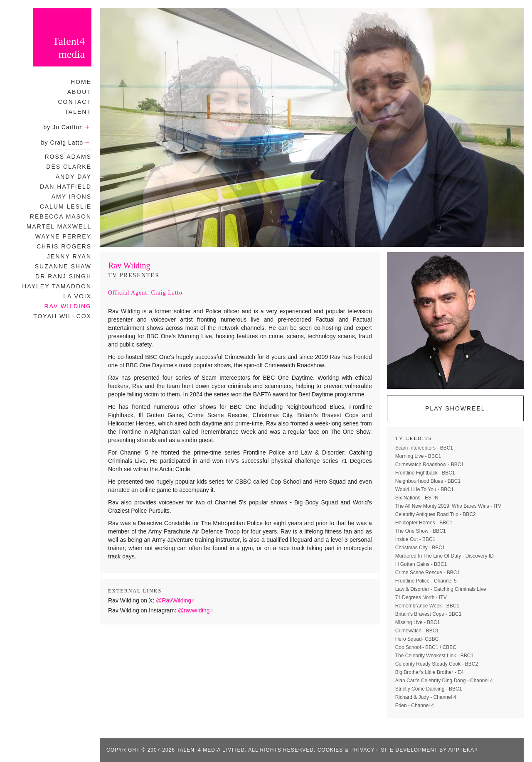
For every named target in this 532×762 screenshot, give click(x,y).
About (79, 92)
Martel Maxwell (59, 226)
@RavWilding (174, 600)
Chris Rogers (64, 246)
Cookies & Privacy (346, 750)
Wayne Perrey (63, 236)
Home (81, 82)
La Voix (77, 296)
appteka (461, 750)
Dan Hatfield (66, 187)
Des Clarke (69, 167)
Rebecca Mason (61, 216)
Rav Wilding (68, 306)
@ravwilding (194, 610)
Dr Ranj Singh (63, 276)
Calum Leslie (66, 206)
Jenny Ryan (69, 256)
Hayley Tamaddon (57, 286)
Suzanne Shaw (63, 266)
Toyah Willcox (62, 316)
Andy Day (74, 177)
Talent (78, 112)
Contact (75, 102)
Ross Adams (68, 157)
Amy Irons (71, 197)
